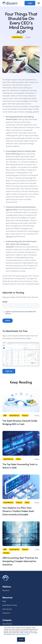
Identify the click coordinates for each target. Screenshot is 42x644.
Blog (4, 601)
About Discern (7, 624)
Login (30, 3)
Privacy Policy (25, 634)
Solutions (6, 590)
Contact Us (6, 613)
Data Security (7, 609)
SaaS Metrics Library (10, 605)
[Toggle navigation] (39, 3)
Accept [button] (21, 640)
